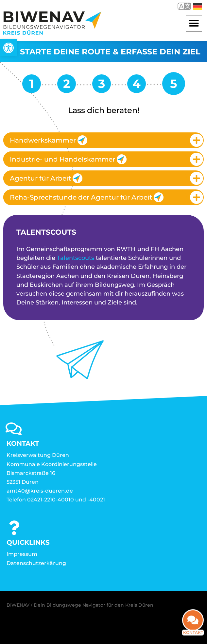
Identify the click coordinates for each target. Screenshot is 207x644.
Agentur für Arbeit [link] (46, 178)
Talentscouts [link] (76, 258)
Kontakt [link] (193, 630)
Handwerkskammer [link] (49, 140)
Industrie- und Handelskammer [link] (68, 159)
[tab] (103, 140)
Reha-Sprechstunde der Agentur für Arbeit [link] (87, 197)
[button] (194, 23)
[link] (9, 48)
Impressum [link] (22, 554)
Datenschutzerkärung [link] (36, 563)
